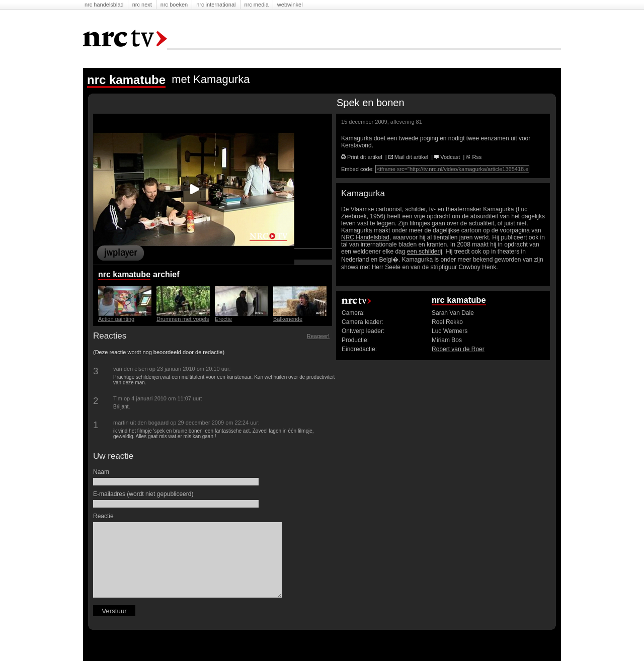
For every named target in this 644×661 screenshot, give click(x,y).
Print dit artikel (362, 157)
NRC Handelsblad (104, 5)
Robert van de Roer (458, 349)
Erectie (223, 319)
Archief (167, 274)
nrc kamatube (124, 274)
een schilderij (425, 252)
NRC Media (257, 5)
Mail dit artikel (408, 157)
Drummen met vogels (183, 319)
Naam (102, 472)
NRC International (216, 5)
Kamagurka (498, 209)
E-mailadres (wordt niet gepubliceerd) (144, 494)
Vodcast (447, 157)
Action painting (116, 319)
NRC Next (142, 5)
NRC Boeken (174, 5)
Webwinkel (290, 5)
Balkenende (288, 319)
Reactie (105, 516)
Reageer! (318, 336)
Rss (474, 157)
